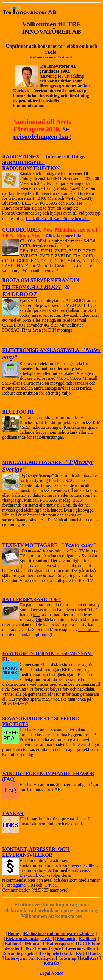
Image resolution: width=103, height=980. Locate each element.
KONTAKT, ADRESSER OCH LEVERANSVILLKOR (36, 852)
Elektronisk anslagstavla (29, 938)
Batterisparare (61, 943)
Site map (68, 958)
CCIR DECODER (22, 230)
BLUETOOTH (18, 412)
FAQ (80, 953)
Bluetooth (66, 938)
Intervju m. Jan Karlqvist (30, 958)
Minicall (34, 943)
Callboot (88, 938)
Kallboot (13, 943)
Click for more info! (64, 236)
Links (95, 953)
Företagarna (15, 885)
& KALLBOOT (36, 291)
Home (13, 934)
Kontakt (51, 963)
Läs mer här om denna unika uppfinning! (51, 632)
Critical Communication (30, 888)
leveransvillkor (84, 865)
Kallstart (90, 958)
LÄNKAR (13, 813)
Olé (39, 620)
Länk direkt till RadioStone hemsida (58, 218)
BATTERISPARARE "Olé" (32, 599)
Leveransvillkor (81, 948)
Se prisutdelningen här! (42, 133)
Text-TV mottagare (43, 948)
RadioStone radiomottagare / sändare (59, 934)
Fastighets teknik (56, 953)
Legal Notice (52, 973)
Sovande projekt (19, 953)
